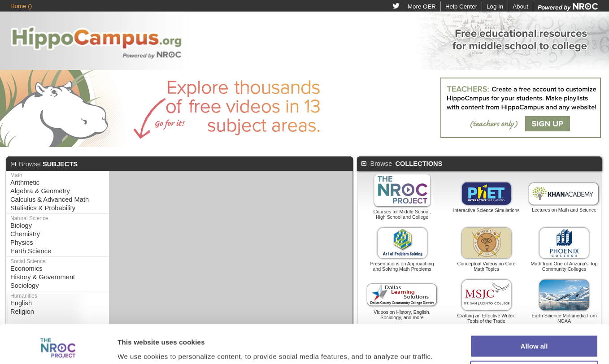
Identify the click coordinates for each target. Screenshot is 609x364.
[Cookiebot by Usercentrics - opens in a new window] (58, 330)
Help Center (461, 6)
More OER (422, 6)
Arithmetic (25, 182)
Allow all (534, 295)
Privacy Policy (379, 350)
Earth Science (31, 251)
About (520, 6)
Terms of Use (332, 350)
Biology (21, 225)
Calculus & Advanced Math (50, 199)
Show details (138, 330)
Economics (26, 269)
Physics (22, 243)
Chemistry (25, 234)
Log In (495, 6)
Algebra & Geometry (40, 191)
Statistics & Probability (43, 208)
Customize (535, 321)
